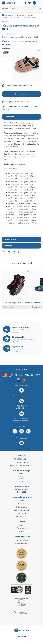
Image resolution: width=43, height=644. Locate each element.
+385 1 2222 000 (23, 459)
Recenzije (8, 246)
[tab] (21, 117)
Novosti (22, 532)
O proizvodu (9, 117)
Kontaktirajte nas (21, 504)
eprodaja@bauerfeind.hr (22, 421)
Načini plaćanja (21, 507)
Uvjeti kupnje (22, 513)
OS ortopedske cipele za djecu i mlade (16, 303)
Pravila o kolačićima (21, 540)
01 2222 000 (23, 408)
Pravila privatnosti (22, 543)
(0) (16, 34)
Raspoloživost (10, 239)
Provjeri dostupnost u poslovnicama (19, 85)
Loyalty (22, 501)
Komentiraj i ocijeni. (30, 37)
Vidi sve (21, 481)
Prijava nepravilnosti (21, 510)
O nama (21, 525)
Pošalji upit (23, 94)
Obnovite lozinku (21, 516)
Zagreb (21, 474)
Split (21, 476)
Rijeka (22, 479)
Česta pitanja (22, 528)
